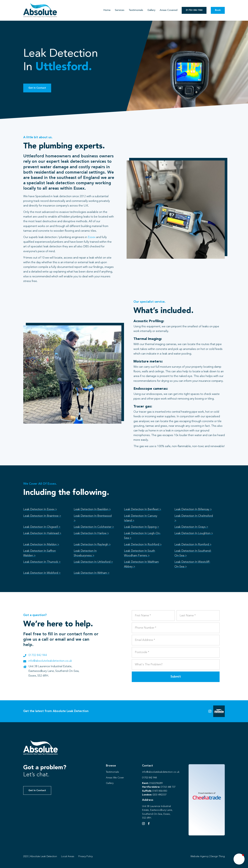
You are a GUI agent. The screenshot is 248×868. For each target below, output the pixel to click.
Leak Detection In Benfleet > (143, 509)
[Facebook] (149, 824)
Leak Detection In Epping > (142, 527)
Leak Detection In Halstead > (42, 533)
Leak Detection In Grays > (191, 527)
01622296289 (156, 783)
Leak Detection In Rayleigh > (92, 545)
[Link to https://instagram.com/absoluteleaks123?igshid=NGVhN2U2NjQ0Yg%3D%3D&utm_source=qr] (210, 711)
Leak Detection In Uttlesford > (93, 562)
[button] (239, 859)
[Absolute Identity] (40, 5)
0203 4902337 (160, 795)
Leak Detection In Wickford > (42, 573)
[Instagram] (143, 824)
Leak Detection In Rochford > (143, 545)
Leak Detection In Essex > (40, 509)
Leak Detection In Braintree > (42, 516)
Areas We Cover (115, 778)
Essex (92, 237)
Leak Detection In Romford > (193, 545)
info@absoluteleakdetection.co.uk (50, 661)
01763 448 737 (168, 787)
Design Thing (218, 856)
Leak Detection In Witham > (92, 573)
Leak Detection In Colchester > (94, 527)
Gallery (110, 783)
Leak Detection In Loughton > (194, 533)
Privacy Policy (86, 856)
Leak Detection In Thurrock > (42, 562)
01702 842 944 (38, 655)
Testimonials (112, 772)
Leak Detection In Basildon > (92, 509)
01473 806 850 (160, 791)
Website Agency (199, 856)
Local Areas (68, 856)
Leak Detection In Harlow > (91, 533)
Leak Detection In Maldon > (41, 545)
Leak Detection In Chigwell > (42, 527)
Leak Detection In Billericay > (193, 509)
